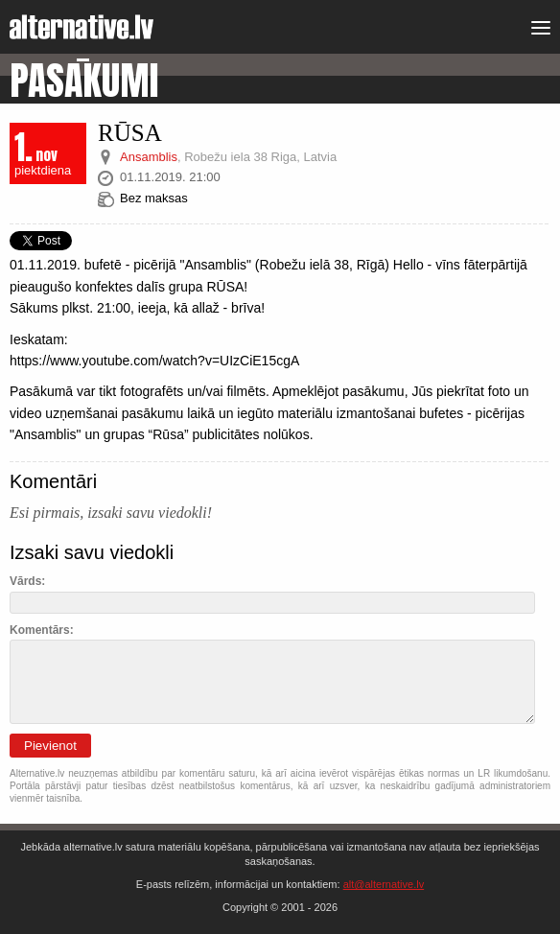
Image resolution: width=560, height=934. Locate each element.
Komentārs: (42, 630)
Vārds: (27, 581)
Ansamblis (149, 157)
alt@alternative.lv (384, 884)
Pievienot (50, 746)
